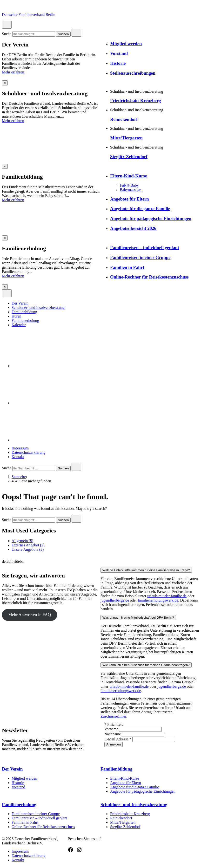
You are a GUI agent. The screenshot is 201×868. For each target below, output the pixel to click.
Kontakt (18, 457)
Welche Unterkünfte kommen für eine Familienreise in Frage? (146, 570)
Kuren (16, 316)
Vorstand (119, 53)
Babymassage (130, 190)
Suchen (63, 34)
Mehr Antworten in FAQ (30, 615)
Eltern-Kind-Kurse (129, 176)
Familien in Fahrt (127, 267)
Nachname (113, 734)
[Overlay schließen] (5, 83)
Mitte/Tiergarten (126, 138)
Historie (118, 63)
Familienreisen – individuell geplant (145, 248)
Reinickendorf (124, 119)
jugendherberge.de (115, 600)
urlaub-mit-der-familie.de (167, 596)
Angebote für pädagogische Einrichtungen (151, 218)
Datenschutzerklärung (28, 452)
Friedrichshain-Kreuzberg (136, 100)
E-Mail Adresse (118, 739)
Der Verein (20, 303)
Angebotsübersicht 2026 (133, 228)
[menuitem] (105, 303)
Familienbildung (24, 312)
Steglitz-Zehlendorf (129, 157)
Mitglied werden (126, 44)
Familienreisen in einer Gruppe (140, 257)
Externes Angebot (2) (28, 545)
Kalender (19, 325)
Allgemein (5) (22, 541)
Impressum (20, 448)
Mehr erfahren (13, 72)
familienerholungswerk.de (158, 600)
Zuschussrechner (113, 716)
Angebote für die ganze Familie (140, 209)
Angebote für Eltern (130, 199)
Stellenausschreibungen (133, 73)
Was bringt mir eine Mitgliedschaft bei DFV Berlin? (138, 618)
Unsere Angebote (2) (28, 549)
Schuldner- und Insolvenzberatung (38, 308)
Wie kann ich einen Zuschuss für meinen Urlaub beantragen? (146, 665)
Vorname (112, 729)
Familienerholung (25, 321)
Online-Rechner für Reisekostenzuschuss (149, 277)
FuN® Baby (129, 185)
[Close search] (76, 33)
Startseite (19, 477)
